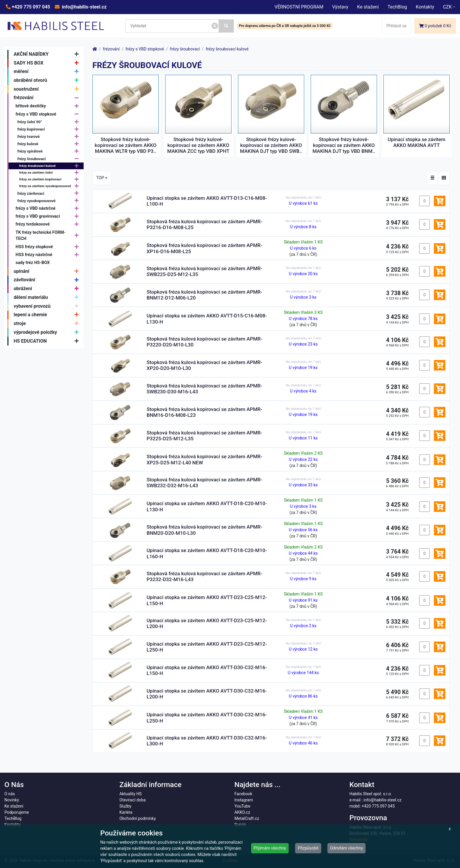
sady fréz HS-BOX (33, 263)
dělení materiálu (48, 297)
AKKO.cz (242, 812)
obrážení (48, 289)
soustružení (48, 89)
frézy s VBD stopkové (49, 114)
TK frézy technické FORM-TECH (49, 236)
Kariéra (126, 812)
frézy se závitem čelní (50, 173)
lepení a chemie (48, 315)
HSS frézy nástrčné (49, 255)
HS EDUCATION (48, 341)
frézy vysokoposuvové (49, 201)
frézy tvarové (49, 137)
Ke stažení (368, 7)
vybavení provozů (48, 306)
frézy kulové (49, 144)
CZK (447, 7)
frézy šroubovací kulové (50, 166)
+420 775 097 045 (30, 7)
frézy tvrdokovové (49, 225)
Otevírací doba (133, 800)
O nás (10, 794)
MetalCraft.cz (247, 818)
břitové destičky (49, 106)
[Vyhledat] (226, 26)
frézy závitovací (49, 193)
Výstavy (340, 7)
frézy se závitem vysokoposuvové (50, 186)
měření (48, 72)
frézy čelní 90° (49, 122)
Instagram (244, 800)
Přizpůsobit (308, 848)
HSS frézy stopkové (49, 247)
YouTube (242, 806)
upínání (48, 271)
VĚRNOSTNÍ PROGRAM (299, 7)
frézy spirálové (49, 152)
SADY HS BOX (48, 63)
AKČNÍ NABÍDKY (48, 54)
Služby (125, 806)
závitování (48, 280)
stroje (48, 324)
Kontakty (425, 7)
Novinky (12, 800)
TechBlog (397, 7)
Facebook (243, 794)
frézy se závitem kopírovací (50, 179)
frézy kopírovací (49, 129)
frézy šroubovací (49, 159)
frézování (48, 98)
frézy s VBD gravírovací (49, 216)
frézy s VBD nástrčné (49, 208)
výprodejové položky (48, 332)
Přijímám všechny (270, 848)
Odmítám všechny (346, 848)
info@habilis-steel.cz (84, 7)
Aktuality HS (131, 794)
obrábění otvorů (48, 80)
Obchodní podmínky (138, 818)
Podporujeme (17, 812)
